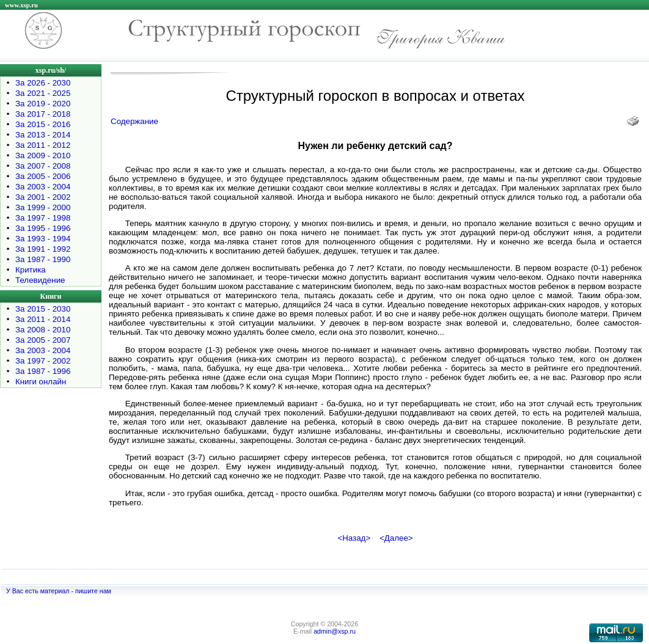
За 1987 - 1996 (43, 371)
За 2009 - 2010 (43, 156)
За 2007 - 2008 (43, 166)
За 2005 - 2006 (43, 176)
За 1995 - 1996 (43, 228)
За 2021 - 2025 (43, 93)
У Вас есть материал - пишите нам (59, 591)
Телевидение (40, 280)
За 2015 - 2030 (43, 309)
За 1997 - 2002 (43, 361)
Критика (31, 270)
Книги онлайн (41, 382)
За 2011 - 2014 (43, 319)
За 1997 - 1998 (43, 218)
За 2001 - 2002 (43, 197)
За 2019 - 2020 (43, 104)
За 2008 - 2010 (43, 330)
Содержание (134, 121)
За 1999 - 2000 (43, 207)
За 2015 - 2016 (43, 124)
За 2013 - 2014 (43, 135)
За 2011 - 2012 (43, 145)
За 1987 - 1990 (43, 259)
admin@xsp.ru (335, 631)
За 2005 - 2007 (43, 340)
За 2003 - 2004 (43, 187)
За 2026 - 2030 (43, 83)
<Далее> (396, 538)
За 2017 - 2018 (43, 114)
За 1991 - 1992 (43, 249)
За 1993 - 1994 (43, 239)
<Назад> (354, 538)
